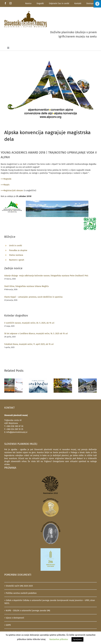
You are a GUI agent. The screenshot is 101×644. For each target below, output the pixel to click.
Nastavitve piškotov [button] (59, 639)
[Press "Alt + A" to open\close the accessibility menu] (97, 4)
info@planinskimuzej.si (17, 432)
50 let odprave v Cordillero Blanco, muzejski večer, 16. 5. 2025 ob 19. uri (36, 334)
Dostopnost (92, 3)
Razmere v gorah (17, 260)
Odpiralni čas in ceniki (59, 3)
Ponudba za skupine (18, 250)
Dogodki (40, 3)
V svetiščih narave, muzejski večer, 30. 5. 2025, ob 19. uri (29, 323)
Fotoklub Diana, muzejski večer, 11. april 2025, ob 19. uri (29, 344)
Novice (28, 3)
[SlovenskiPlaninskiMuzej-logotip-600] (26, 11)
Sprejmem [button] (77, 639)
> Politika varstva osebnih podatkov (20, 593)
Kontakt (78, 3)
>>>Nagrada (6, 179)
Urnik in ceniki (16, 246)
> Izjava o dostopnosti (14, 618)
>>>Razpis (5, 185)
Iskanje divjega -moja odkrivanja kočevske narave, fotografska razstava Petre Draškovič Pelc (46, 276)
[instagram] (10, 3)
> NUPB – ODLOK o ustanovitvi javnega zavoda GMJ (27, 611)
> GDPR (7, 625)
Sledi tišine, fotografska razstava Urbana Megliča (26, 286)
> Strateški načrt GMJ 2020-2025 (19, 586)
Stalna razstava (16, 255)
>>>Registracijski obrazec (12, 191)
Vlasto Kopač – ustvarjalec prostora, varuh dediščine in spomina (33, 297)
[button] (6, 386)
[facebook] (5, 3)
